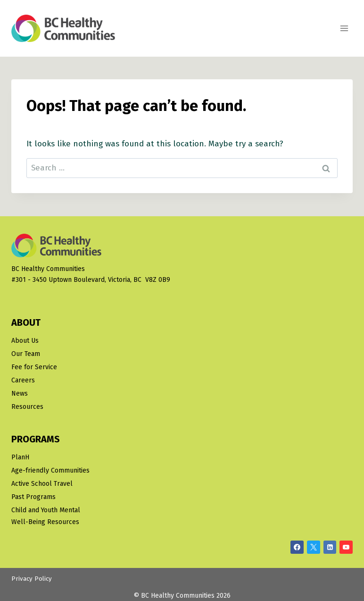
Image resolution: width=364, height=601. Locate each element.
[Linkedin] (330, 547)
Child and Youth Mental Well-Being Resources (46, 516)
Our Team (26, 354)
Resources (27, 407)
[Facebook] (297, 547)
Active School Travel (42, 484)
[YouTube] (346, 547)
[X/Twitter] (314, 547)
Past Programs (33, 497)
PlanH (20, 457)
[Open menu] (344, 28)
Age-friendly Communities (50, 470)
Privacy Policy (32, 579)
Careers (23, 380)
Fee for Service (34, 367)
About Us (25, 341)
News (20, 394)
